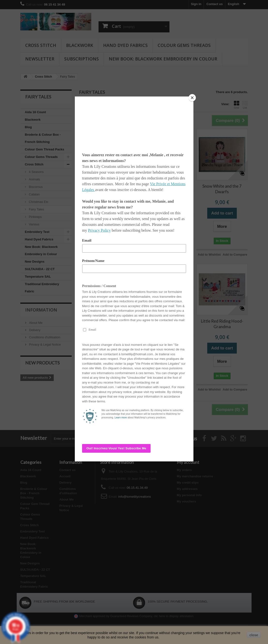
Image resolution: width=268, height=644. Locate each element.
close (254, 635)
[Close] (192, 98)
